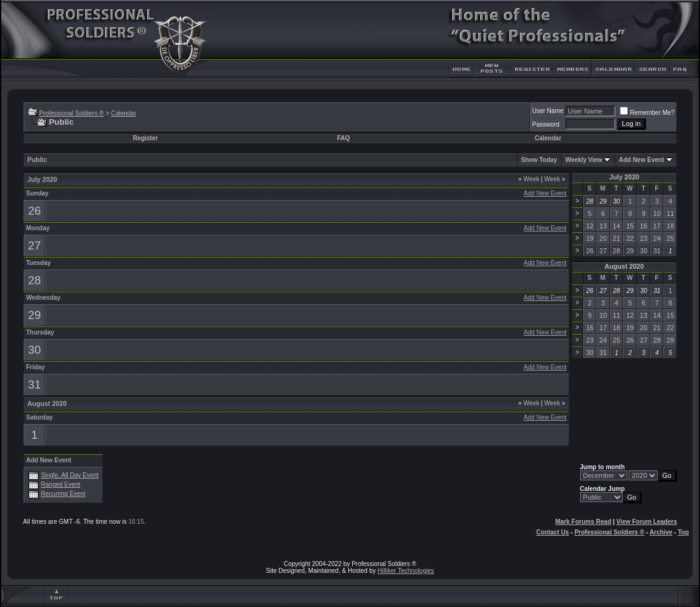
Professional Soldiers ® (71, 113)
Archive (661, 532)
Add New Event (641, 160)
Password (546, 124)
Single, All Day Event (70, 475)
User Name (548, 111)
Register (145, 138)
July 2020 (624, 177)
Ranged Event (61, 484)
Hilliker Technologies (406, 571)
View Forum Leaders (647, 522)
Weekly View (584, 160)
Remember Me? (647, 113)
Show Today (539, 160)
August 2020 (624, 266)
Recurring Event (63, 494)
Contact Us (552, 532)
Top (683, 532)
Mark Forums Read (583, 522)
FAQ (344, 138)
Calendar (124, 113)
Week (529, 179)
